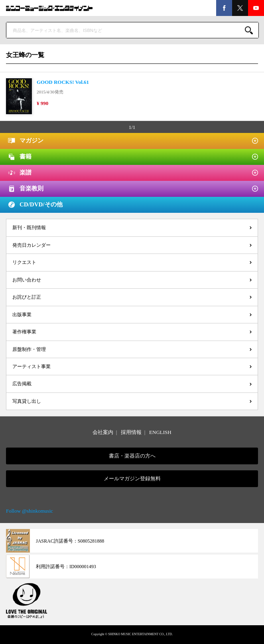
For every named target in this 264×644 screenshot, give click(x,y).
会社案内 (103, 432)
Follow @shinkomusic (30, 511)
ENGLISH (160, 432)
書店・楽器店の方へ (132, 456)
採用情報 (131, 432)
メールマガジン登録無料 (132, 479)
